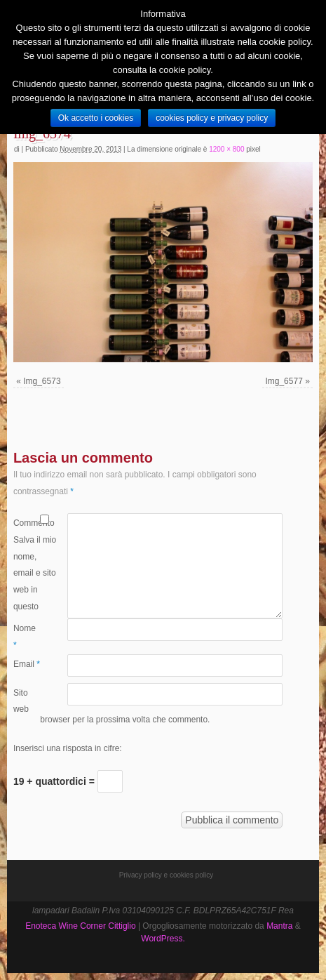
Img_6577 (284, 381)
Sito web (21, 701)
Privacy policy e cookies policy (167, 875)
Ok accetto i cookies (96, 118)
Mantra (279, 926)
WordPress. (163, 939)
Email (27, 664)
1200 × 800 (226, 149)
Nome (25, 637)
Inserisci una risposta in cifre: (68, 748)
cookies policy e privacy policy (212, 118)
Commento (27, 523)
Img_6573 (42, 381)
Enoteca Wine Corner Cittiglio (80, 926)
